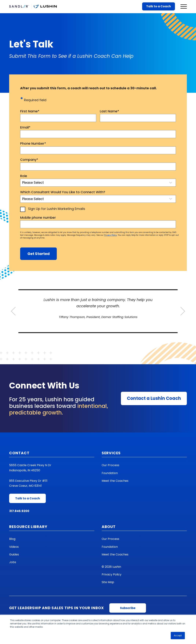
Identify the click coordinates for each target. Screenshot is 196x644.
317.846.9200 (19, 511)
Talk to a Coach (159, 6)
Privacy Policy (111, 235)
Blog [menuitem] (12, 539)
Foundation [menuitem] (110, 473)
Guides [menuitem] (14, 554)
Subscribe (128, 608)
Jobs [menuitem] (13, 562)
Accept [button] (178, 635)
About (109, 527)
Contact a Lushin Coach (154, 398)
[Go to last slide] (13, 311)
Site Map (108, 582)
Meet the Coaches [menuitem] (115, 481)
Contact (19, 453)
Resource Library (28, 527)
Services (111, 453)
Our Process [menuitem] (110, 465)
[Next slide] (183, 311)
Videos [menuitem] (14, 547)
